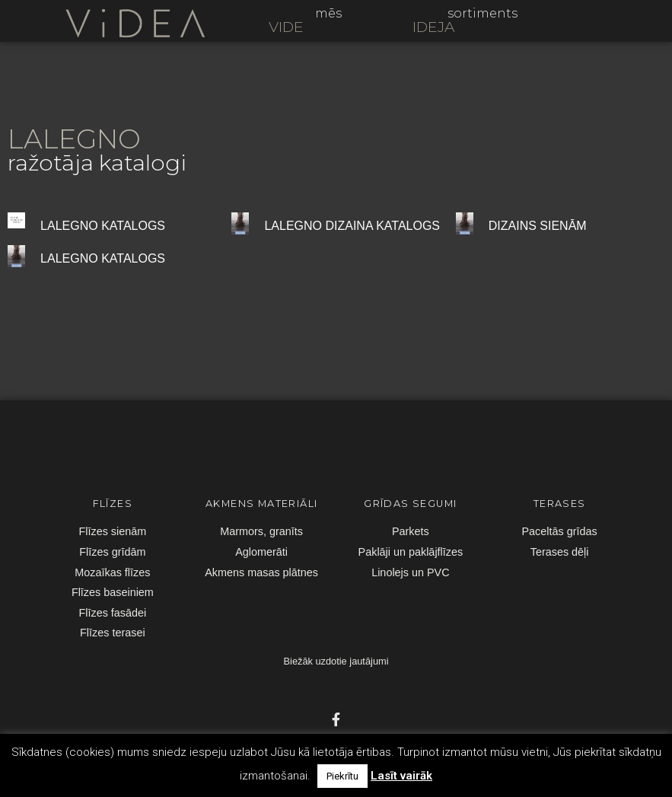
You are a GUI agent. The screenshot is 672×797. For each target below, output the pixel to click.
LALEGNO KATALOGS (103, 226)
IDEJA (434, 27)
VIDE (286, 27)
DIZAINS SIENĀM (538, 226)
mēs (328, 13)
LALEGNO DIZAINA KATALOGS (352, 226)
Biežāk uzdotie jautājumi (336, 661)
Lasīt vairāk (401, 776)
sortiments (483, 13)
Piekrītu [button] (342, 776)
